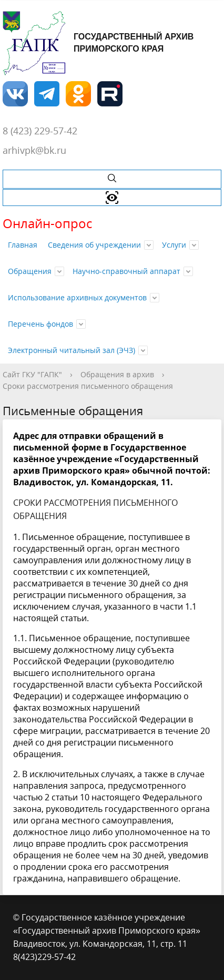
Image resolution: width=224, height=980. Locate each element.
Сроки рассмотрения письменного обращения (88, 386)
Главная (23, 245)
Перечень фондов (40, 324)
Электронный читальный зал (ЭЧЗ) (72, 350)
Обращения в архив (117, 374)
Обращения (30, 271)
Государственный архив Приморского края (98, 43)
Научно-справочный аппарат (126, 271)
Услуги (174, 245)
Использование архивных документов (77, 297)
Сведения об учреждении (94, 245)
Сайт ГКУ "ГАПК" (32, 374)
